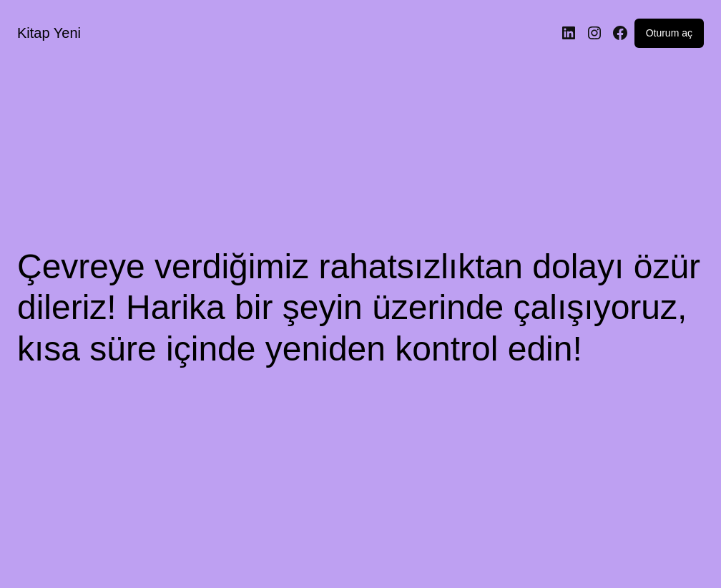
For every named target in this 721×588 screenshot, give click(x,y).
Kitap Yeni (49, 33)
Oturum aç (669, 33)
